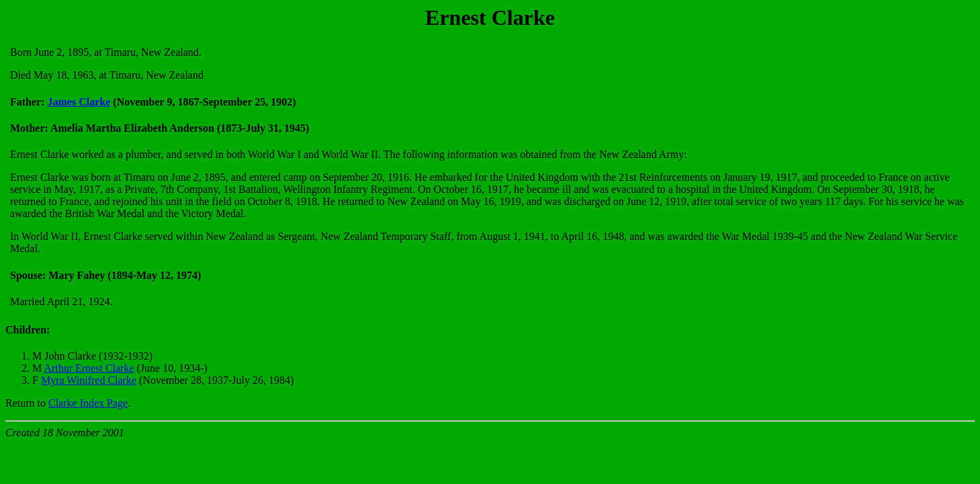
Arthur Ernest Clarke (89, 368)
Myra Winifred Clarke (89, 380)
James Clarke (79, 102)
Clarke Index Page (88, 403)
